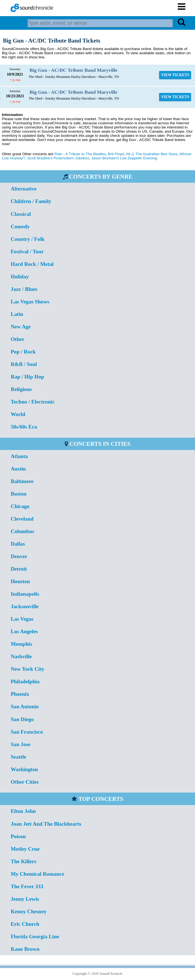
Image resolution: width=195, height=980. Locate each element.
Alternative (24, 189)
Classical (21, 214)
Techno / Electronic (33, 402)
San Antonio (25, 706)
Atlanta (19, 456)
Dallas (18, 544)
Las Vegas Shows (30, 302)
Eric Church (25, 924)
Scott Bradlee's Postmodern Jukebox (58, 158)
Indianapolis (25, 594)
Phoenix (20, 694)
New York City (27, 669)
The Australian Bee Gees (156, 154)
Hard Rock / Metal (32, 264)
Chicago (20, 506)
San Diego (22, 719)
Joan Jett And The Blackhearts (46, 824)
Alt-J (130, 154)
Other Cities (25, 782)
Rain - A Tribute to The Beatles (80, 154)
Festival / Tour (27, 252)
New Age (21, 327)
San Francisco (27, 732)
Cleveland (22, 519)
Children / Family (31, 201)
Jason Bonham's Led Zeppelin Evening (124, 158)
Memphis (21, 644)
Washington (24, 769)
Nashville (21, 656)
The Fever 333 (27, 886)
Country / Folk (28, 239)
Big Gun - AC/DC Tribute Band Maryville (73, 70)
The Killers (23, 861)
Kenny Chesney (28, 911)
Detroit (19, 569)
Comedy (20, 227)
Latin (17, 314)
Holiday (20, 277)
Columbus (22, 531)
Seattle (18, 757)
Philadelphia (25, 681)
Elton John (23, 811)
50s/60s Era (24, 427)
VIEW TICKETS (175, 75)
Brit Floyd (116, 154)
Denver (19, 556)
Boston (19, 494)
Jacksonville (25, 606)
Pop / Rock (23, 352)
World (18, 414)
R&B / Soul (24, 364)
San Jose (20, 744)
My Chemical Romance (37, 874)
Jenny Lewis (25, 899)
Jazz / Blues (24, 289)
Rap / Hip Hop (27, 377)
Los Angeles (24, 631)
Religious (21, 389)
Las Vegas (22, 619)
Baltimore (22, 481)
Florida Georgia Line (35, 936)
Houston (20, 581)
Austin (18, 469)
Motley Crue (25, 849)
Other (17, 339)
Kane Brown (25, 949)
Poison (18, 836)
